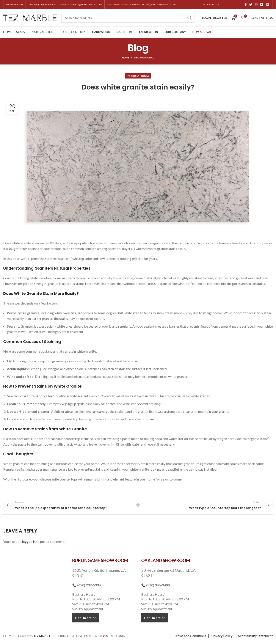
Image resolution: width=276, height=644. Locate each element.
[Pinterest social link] (268, 5)
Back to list (138, 506)
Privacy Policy (222, 638)
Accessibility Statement (255, 638)
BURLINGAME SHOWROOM (100, 562)
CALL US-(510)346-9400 (42, 4)
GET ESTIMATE (210, 4)
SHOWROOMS (14, 4)
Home (126, 57)
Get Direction (86, 620)
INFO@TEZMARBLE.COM (87, 4)
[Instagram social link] (256, 5)
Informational (144, 57)
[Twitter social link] (251, 5)
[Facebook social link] (246, 5)
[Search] (128, 18)
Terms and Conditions (190, 638)
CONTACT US (262, 18)
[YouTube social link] (262, 5)
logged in (29, 543)
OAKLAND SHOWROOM (166, 562)
